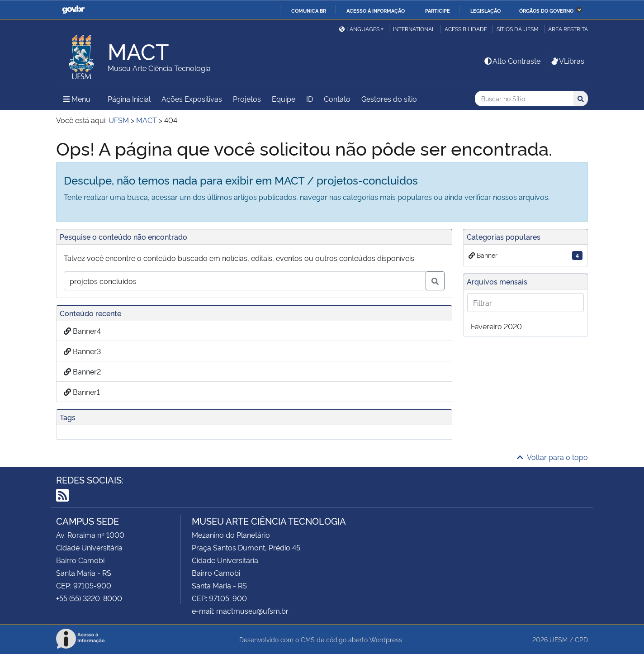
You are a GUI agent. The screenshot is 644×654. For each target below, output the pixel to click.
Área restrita (568, 29)
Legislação (485, 10)
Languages (359, 29)
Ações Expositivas (192, 99)
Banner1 (82, 392)
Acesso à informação (376, 10)
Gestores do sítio (389, 99)
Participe (438, 10)
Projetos (247, 99)
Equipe (284, 99)
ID (310, 99)
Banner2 (82, 371)
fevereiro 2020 (496, 326)
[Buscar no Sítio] (524, 99)
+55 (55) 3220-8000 (89, 598)
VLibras (567, 61)
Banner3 (82, 351)
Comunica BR (309, 10)
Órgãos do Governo (546, 10)
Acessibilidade (466, 29)
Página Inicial (129, 99)
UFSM (559, 639)
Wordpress (386, 639)
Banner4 (82, 331)
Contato (337, 99)
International (414, 29)
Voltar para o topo (552, 457)
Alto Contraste (512, 61)
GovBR (73, 10)
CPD (581, 639)
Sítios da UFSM (518, 29)
